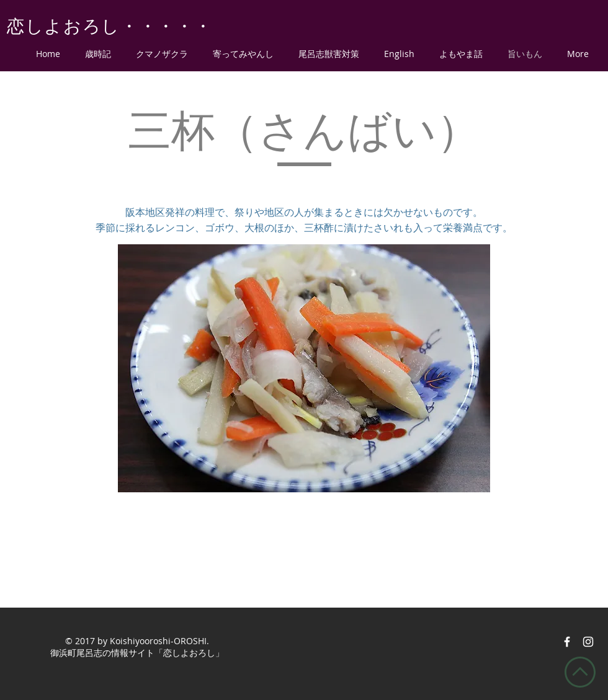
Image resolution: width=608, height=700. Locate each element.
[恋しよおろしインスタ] (588, 642)
